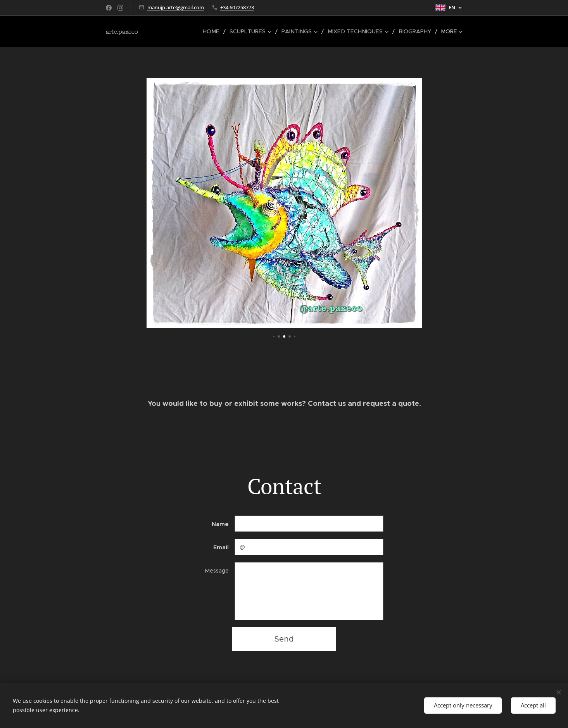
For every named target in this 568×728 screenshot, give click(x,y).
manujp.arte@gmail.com (176, 7)
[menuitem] (174, 31)
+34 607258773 (237, 7)
